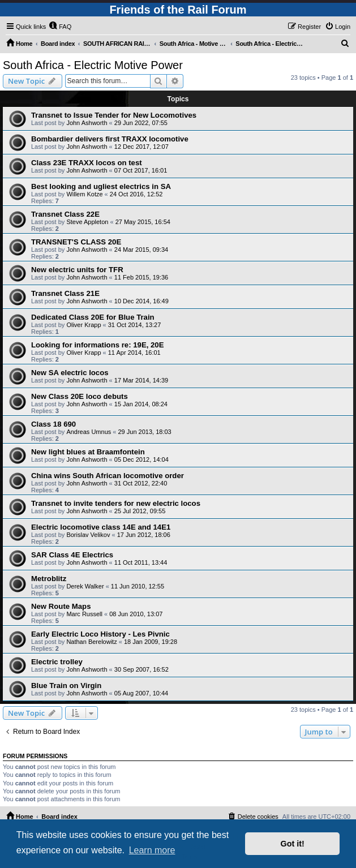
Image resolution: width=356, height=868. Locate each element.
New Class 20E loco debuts (80, 396)
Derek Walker (85, 586)
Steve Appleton (87, 222)
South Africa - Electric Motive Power (93, 65)
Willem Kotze (84, 194)
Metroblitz (49, 579)
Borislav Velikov (88, 535)
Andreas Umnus (89, 432)
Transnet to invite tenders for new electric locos (116, 503)
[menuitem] (60, 27)
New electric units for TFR (77, 270)
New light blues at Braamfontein (88, 452)
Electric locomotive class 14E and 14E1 (101, 527)
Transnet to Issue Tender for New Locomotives (114, 115)
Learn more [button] (152, 850)
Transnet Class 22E (65, 214)
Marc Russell (84, 614)
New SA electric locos (70, 373)
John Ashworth (87, 123)
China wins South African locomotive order (108, 476)
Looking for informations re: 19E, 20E (97, 345)
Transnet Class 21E (65, 293)
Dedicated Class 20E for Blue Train (93, 317)
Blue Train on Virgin (66, 686)
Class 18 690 (53, 424)
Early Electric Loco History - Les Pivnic (100, 634)
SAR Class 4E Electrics (72, 555)
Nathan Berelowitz (91, 642)
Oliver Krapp (83, 325)
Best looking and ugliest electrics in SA (101, 186)
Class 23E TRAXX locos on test (87, 163)
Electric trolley (57, 662)
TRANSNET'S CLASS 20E (76, 242)
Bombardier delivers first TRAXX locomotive (110, 139)
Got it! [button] (293, 844)
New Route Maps (61, 606)
